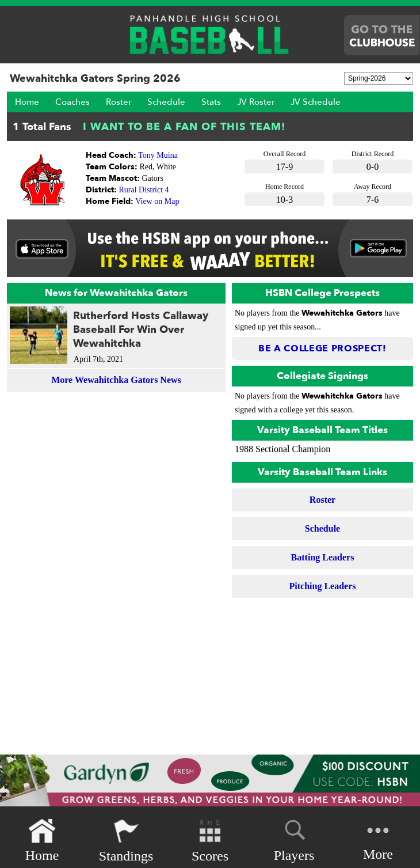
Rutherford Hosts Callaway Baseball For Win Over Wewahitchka (141, 330)
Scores (210, 841)
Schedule (166, 102)
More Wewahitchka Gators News (116, 380)
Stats (211, 102)
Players (294, 839)
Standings (126, 841)
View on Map (157, 201)
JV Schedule (316, 102)
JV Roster (256, 102)
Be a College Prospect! (322, 348)
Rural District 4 (144, 190)
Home (27, 102)
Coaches (72, 102)
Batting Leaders (323, 557)
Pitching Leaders (323, 586)
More (378, 839)
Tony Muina (158, 155)
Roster (119, 102)
